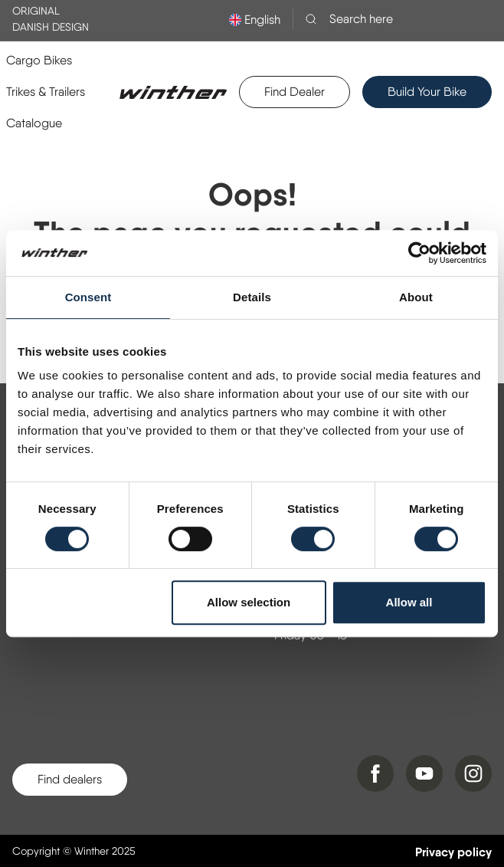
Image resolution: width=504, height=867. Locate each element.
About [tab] (416, 297)
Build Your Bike (427, 92)
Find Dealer (295, 92)
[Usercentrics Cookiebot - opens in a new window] (419, 253)
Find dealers (70, 779)
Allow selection (249, 602)
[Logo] (173, 92)
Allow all (409, 602)
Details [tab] (252, 297)
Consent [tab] (88, 297)
